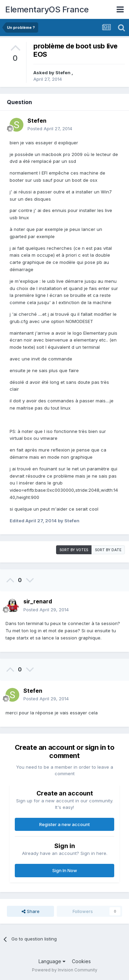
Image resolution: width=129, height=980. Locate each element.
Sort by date (108, 550)
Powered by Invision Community (65, 970)
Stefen (63, 73)
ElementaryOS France (47, 9)
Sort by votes (74, 550)
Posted (50, 129)
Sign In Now (65, 870)
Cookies (81, 961)
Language (52, 961)
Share (31, 911)
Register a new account (64, 824)
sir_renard (38, 601)
